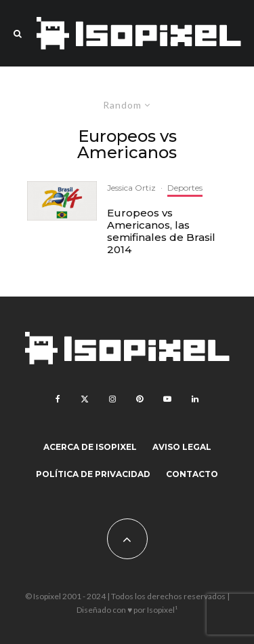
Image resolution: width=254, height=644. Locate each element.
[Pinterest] (140, 399)
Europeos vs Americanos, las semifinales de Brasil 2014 (161, 231)
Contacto (192, 474)
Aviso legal (182, 447)
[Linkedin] (195, 399)
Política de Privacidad (93, 474)
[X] (85, 399)
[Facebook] (58, 399)
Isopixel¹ (162, 610)
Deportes (185, 188)
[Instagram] (112, 399)
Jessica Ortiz (131, 188)
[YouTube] (167, 399)
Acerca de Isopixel (90, 447)
